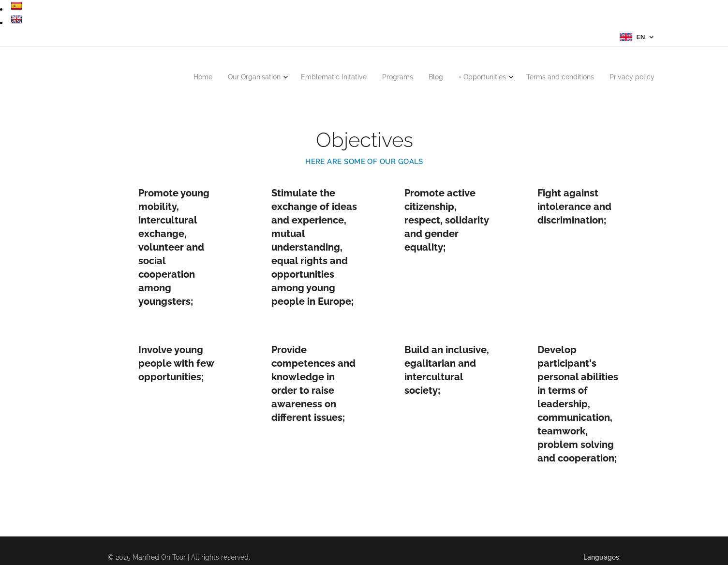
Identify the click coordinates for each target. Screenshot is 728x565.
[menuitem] (539, 78)
